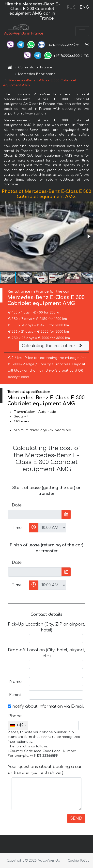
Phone (15, 716)
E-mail (15, 695)
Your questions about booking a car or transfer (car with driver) (45, 770)
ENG (84, 7)
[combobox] (18, 725)
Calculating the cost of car (53, 346)
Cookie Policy (78, 861)
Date (17, 505)
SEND (76, 818)
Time (17, 528)
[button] (89, 236)
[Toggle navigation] (82, 31)
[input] (35, 515)
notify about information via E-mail (46, 706)
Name (15, 682)
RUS (71, 7)
